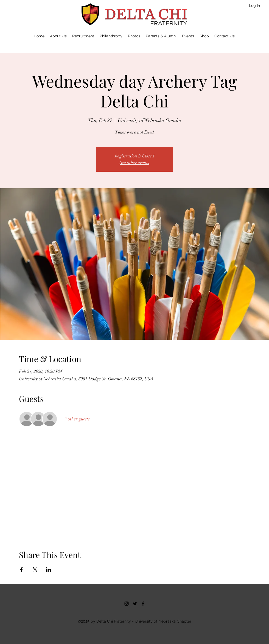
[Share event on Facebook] (22, 570)
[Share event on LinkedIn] (48, 570)
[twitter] (135, 604)
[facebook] (143, 604)
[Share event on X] (35, 570)
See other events (134, 163)
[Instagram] (127, 604)
